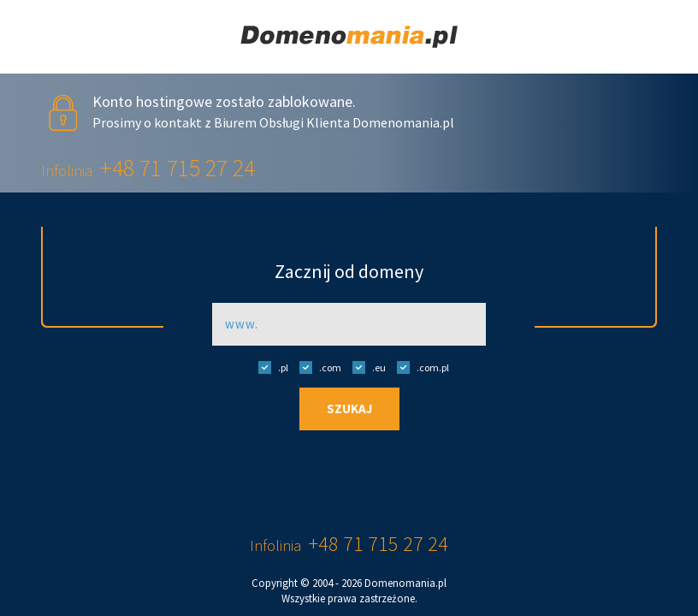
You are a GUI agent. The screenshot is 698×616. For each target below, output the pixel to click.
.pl (269, 367)
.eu (365, 367)
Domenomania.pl (405, 583)
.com (316, 367)
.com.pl (419, 367)
